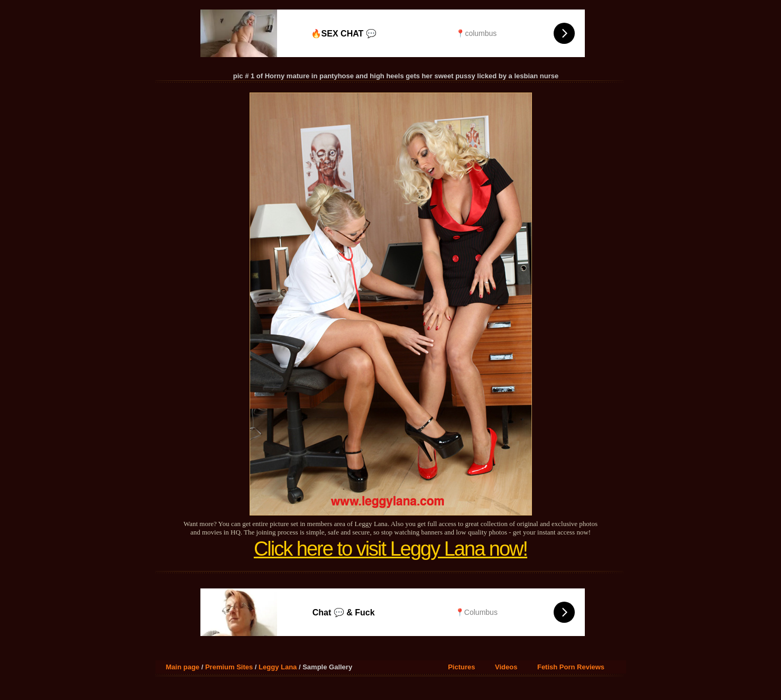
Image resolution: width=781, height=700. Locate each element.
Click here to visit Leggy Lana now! (390, 549)
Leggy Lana (278, 667)
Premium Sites (229, 667)
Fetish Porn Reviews (571, 667)
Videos (506, 667)
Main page (183, 667)
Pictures (461, 667)
